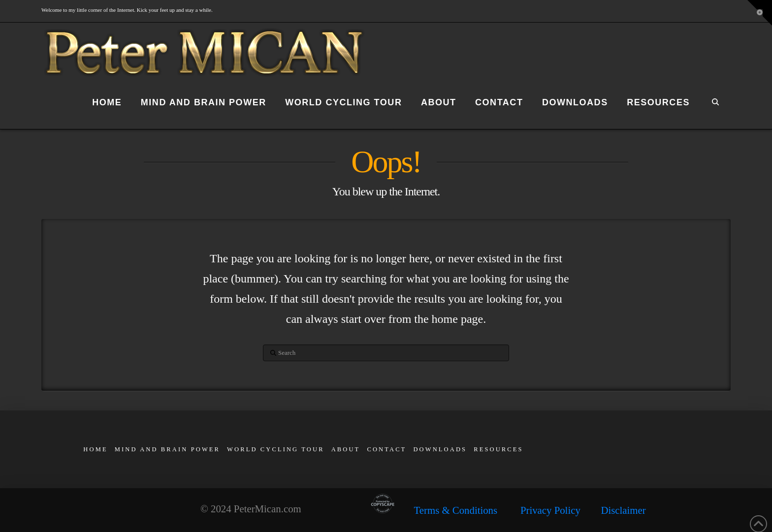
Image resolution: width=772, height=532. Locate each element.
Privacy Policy (550, 510)
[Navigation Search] (715, 104)
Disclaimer (623, 510)
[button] (760, 13)
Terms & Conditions (467, 510)
